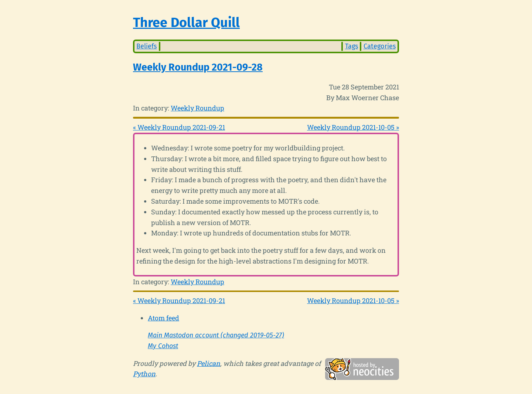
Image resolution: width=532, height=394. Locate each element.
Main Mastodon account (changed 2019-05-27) (216, 335)
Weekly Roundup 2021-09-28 (198, 67)
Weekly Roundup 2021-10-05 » (353, 127)
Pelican (209, 363)
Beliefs (146, 46)
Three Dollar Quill (186, 23)
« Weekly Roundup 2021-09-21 (179, 127)
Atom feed (163, 318)
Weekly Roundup (197, 108)
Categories (380, 46)
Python (144, 374)
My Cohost (163, 346)
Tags (352, 46)
